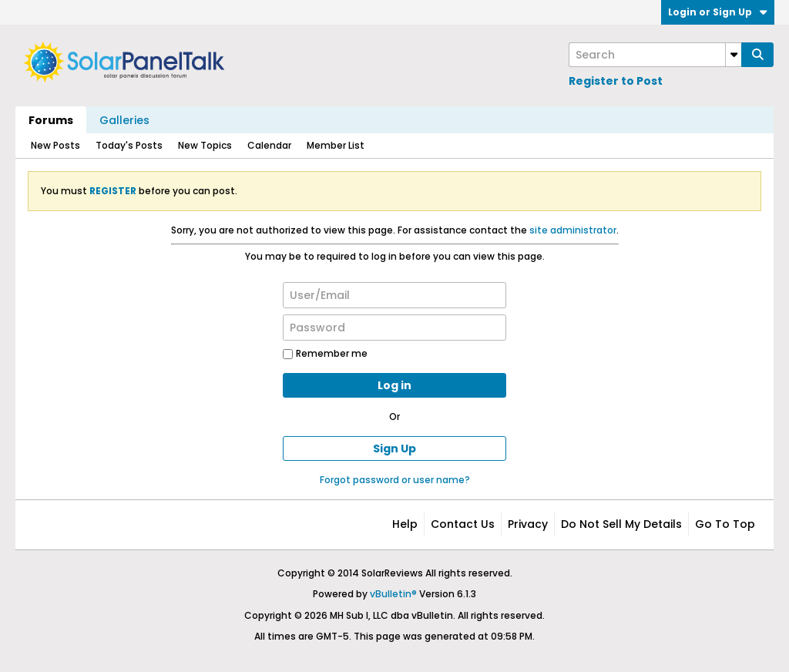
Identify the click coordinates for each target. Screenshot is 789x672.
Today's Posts (129, 145)
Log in (394, 385)
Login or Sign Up (718, 12)
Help (405, 524)
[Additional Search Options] (734, 55)
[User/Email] (394, 295)
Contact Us (463, 524)
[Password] (394, 328)
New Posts (55, 145)
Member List (336, 145)
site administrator (573, 230)
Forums (51, 120)
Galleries (124, 120)
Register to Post (616, 81)
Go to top (725, 524)
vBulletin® (393, 594)
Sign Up (394, 449)
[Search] (655, 55)
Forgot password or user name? (395, 480)
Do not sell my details (621, 524)
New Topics (205, 145)
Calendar (269, 145)
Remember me (325, 353)
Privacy (528, 524)
